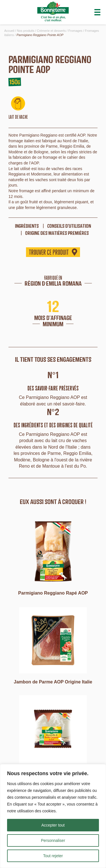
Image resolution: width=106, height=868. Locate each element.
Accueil (9, 31)
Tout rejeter (53, 856)
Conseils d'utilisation (69, 226)
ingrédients (27, 226)
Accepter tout (53, 825)
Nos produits (26, 31)
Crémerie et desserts (51, 31)
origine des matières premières (57, 233)
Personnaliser (53, 840)
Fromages (75, 31)
